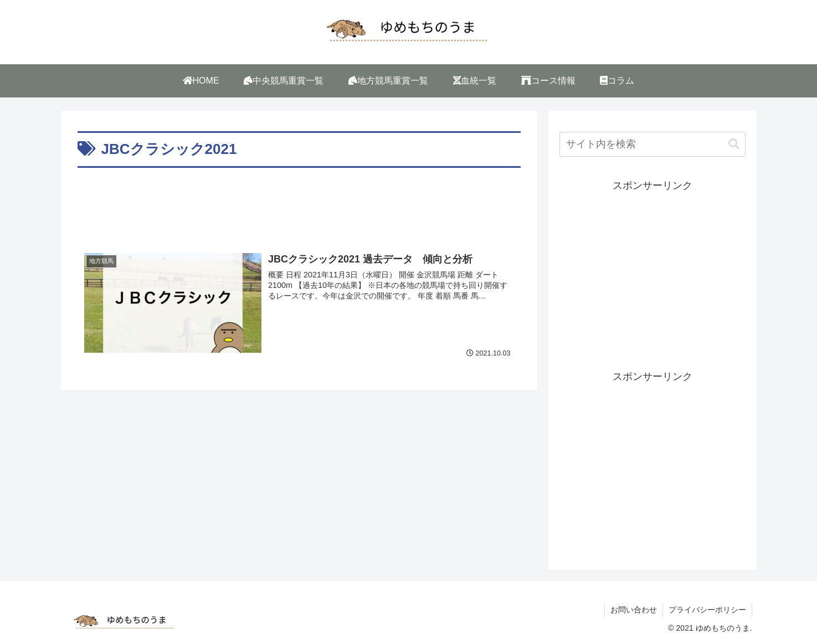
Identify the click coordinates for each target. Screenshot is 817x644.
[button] (734, 144)
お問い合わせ (634, 610)
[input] (652, 144)
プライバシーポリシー (707, 610)
